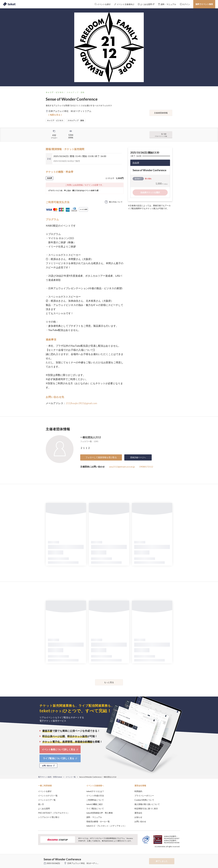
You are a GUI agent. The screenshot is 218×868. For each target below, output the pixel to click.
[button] (34, 858)
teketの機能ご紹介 (95, 804)
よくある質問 (44, 809)
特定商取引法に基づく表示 (146, 809)
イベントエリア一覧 (47, 800)
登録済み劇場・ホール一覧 (98, 821)
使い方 (41, 804)
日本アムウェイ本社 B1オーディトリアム (86, 863)
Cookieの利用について (144, 800)
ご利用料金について (95, 800)
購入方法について (116, 202)
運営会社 (138, 813)
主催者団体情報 (161, 113)
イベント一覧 (71, 777)
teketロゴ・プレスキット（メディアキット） (106, 826)
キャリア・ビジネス (55, 92)
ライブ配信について (95, 809)
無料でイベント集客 (204, 4)
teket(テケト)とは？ (95, 791)
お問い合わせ (140, 821)
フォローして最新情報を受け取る (101, 457)
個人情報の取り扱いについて (147, 804)
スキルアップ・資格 (76, 92)
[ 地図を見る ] (55, 115)
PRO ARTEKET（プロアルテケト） (54, 813)
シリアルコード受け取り (49, 817)
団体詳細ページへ (138, 457)
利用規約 (138, 791)
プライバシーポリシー (144, 796)
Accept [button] (178, 854)
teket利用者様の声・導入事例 (99, 813)
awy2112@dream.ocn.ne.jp (122, 467)
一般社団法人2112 (91, 437)
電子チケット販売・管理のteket (50, 777)
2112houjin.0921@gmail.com (81, 403)
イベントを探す (45, 791)
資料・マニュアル (94, 817)
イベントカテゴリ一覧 (48, 796)
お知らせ (138, 817)
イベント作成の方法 (95, 796)
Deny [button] (164, 854)
